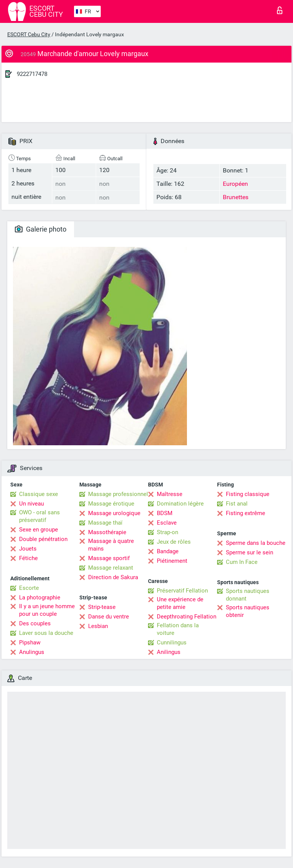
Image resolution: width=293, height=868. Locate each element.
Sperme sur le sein (250, 552)
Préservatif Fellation (182, 591)
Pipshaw (30, 643)
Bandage (168, 551)
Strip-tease (102, 607)
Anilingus (169, 652)
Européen (235, 184)
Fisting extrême (246, 513)
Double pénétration (43, 539)
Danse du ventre (109, 617)
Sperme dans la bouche (256, 543)
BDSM (165, 513)
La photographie (40, 597)
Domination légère (180, 504)
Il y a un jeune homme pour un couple (47, 610)
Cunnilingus (172, 643)
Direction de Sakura (113, 577)
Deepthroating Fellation (187, 617)
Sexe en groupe (39, 530)
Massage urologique (114, 513)
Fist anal (237, 504)
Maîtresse (170, 494)
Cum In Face (242, 562)
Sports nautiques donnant (248, 595)
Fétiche (28, 558)
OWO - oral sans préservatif (39, 516)
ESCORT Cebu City (29, 34)
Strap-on (167, 532)
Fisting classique (248, 494)
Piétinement (172, 561)
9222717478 (32, 74)
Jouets (28, 549)
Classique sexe (39, 494)
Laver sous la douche (46, 633)
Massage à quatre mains (111, 545)
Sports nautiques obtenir (248, 611)
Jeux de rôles (174, 542)
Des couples (35, 623)
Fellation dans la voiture (178, 629)
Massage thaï (105, 523)
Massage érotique (111, 504)
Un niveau (31, 504)
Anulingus (32, 652)
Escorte (29, 588)
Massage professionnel (118, 494)
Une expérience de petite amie (180, 603)
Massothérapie (107, 532)
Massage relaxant (111, 568)
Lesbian (98, 626)
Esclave (167, 523)
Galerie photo (41, 229)
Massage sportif (109, 558)
